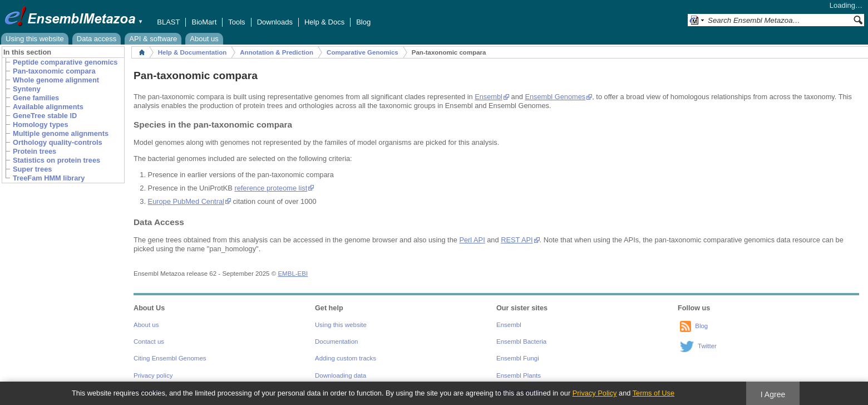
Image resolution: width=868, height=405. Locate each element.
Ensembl (489, 97)
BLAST (168, 22)
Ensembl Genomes (555, 97)
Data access (97, 39)
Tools (236, 22)
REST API (517, 240)
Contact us (149, 341)
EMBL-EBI (293, 274)
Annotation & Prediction (277, 52)
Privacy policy (153, 375)
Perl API (472, 240)
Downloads (275, 22)
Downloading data (341, 375)
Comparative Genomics (363, 52)
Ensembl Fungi (518, 358)
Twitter (707, 346)
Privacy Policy (595, 393)
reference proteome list (271, 188)
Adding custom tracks (346, 358)
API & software (153, 39)
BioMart (204, 22)
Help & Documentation (192, 52)
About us (204, 39)
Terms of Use (654, 393)
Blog (363, 22)
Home (142, 52)
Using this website (35, 39)
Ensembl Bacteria (521, 341)
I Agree (773, 394)
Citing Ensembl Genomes (170, 358)
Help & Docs (324, 22)
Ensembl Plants (519, 375)
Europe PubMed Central (186, 201)
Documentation (336, 341)
